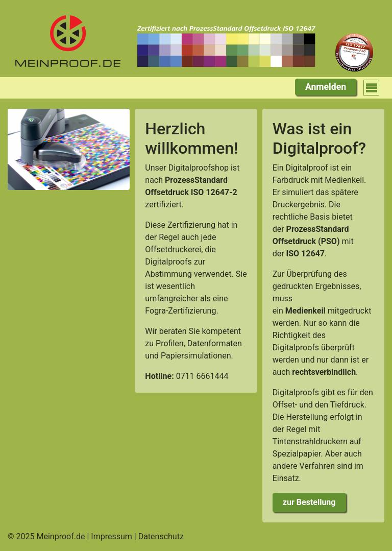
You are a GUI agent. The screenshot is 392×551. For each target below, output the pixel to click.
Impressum (112, 536)
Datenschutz (161, 536)
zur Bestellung (309, 502)
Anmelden (326, 87)
